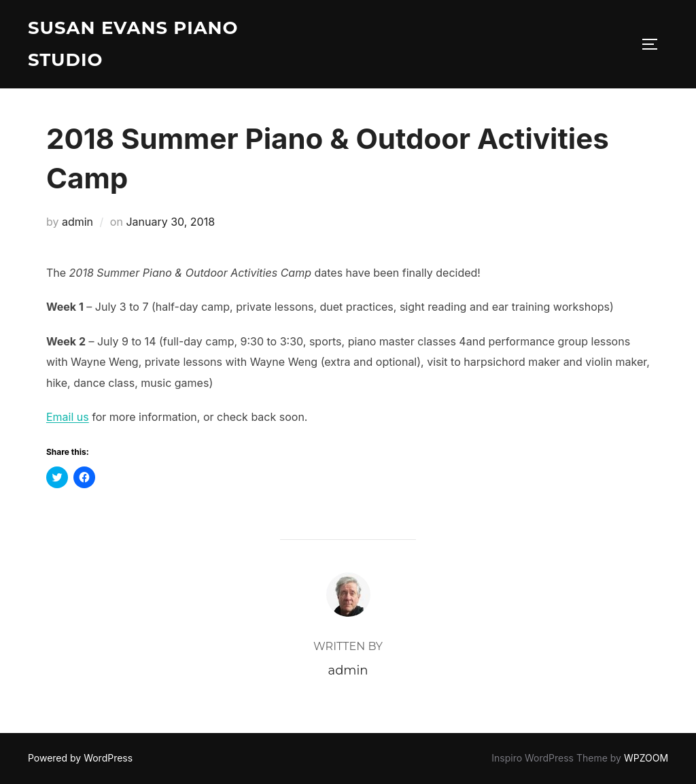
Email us (68, 417)
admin (77, 222)
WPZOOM (646, 758)
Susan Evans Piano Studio (133, 44)
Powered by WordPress (80, 758)
